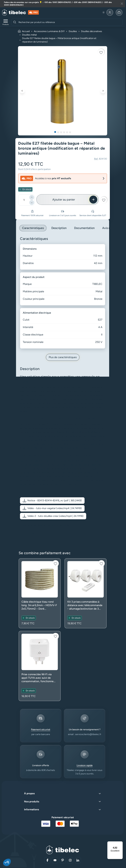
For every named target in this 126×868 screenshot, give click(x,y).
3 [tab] (61, 132)
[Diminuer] (32, 203)
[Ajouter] (32, 197)
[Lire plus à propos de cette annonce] (63, 4)
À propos (29, 793)
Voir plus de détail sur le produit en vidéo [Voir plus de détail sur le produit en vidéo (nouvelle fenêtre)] (46, 525)
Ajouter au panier (64, 200)
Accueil (26, 31)
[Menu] (121, 843)
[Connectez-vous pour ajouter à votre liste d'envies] (101, 52)
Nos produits (32, 802)
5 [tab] (67, 132)
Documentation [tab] (84, 228)
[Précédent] (22, 91)
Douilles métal (29, 35)
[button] (52, 501)
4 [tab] (64, 132)
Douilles (73, 31)
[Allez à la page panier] (119, 12)
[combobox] (70, 22)
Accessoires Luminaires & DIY (49, 31)
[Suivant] (103, 91)
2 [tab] (58, 132)
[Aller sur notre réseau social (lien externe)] (47, 860)
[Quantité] (24, 200)
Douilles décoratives (92, 31)
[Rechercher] (15, 22)
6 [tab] (70, 132)
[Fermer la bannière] (122, 4)
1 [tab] (55, 132)
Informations (32, 809)
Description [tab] (59, 228)
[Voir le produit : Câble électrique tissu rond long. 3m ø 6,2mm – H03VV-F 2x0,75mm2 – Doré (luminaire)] (40, 593)
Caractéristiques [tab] (33, 228)
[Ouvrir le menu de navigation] (6, 22)
